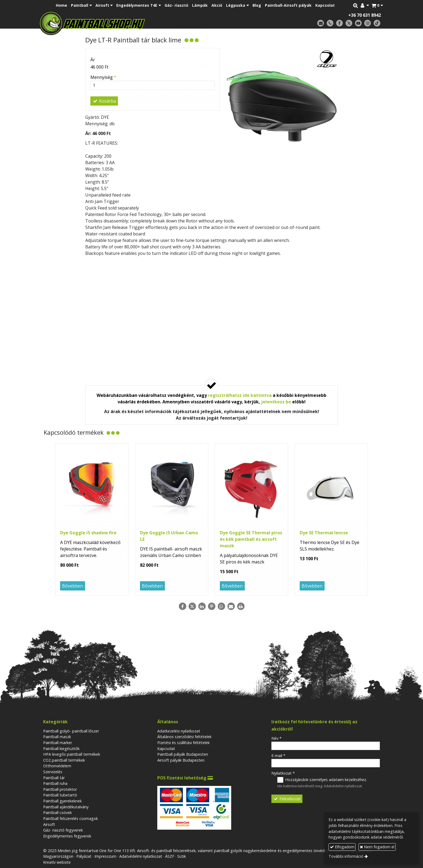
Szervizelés (53, 772)
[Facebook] (340, 23)
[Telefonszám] (330, 23)
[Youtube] (358, 23)
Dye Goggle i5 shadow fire (88, 533)
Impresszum (105, 856)
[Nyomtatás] (241, 606)
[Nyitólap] (130, 23)
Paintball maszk (57, 737)
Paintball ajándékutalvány (66, 807)
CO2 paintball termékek (64, 760)
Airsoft (49, 824)
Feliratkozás (287, 799)
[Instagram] (368, 23)
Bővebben (72, 586)
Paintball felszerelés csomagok (71, 818)
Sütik (182, 856)
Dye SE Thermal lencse (324, 533)
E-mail (278, 756)
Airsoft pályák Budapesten (181, 760)
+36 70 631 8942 (365, 15)
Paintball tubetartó (60, 795)
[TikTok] (377, 23)
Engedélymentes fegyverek (67, 836)
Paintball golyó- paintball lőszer (71, 731)
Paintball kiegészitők (61, 749)
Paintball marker (58, 743)
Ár (93, 60)
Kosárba (104, 101)
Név (277, 738)
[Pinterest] (211, 606)
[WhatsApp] (221, 606)
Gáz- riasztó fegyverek (63, 830)
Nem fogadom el (377, 847)
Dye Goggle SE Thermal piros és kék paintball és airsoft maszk (251, 539)
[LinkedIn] (202, 606)
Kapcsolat (166, 749)
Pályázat (84, 856)
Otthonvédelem (57, 766)
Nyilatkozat (283, 773)
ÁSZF (170, 856)
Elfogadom (342, 847)
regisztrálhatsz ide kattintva (240, 395)
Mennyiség (103, 77)
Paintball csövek (57, 813)
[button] (377, 5)
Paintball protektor (60, 789)
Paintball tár (54, 778)
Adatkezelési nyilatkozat (179, 731)
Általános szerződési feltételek (184, 737)
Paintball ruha (55, 783)
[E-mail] (321, 23)
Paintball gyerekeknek (62, 801)
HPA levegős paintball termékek (72, 754)
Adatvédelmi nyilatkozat (343, 786)
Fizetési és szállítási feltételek (183, 743)
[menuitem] (62, 5)
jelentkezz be (276, 402)
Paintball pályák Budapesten (183, 754)
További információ (346, 856)
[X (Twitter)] (349, 23)
